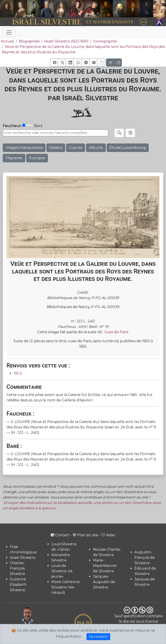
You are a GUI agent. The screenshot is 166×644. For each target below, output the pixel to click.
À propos (37, 158)
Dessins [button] (56, 148)
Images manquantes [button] (24, 148)
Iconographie (105, 41)
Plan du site (85, 535)
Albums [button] (96, 148)
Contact (60, 535)
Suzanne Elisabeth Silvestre (18, 585)
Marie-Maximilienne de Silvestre (105, 566)
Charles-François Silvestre (17, 568)
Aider (108, 535)
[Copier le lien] (101, 63)
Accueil (7, 41)
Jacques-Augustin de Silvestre (104, 582)
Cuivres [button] (76, 148)
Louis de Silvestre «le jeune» (62, 571)
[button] (54, 63)
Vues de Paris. (116, 332)
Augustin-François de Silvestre (145, 558)
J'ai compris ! (98, 637)
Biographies (29, 41)
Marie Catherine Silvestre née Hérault (66, 587)
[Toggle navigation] (9, 32)
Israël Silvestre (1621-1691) (66, 41)
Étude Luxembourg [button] (128, 148)
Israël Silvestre (23, 558)
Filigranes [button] (14, 158)
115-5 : (18, 373)
